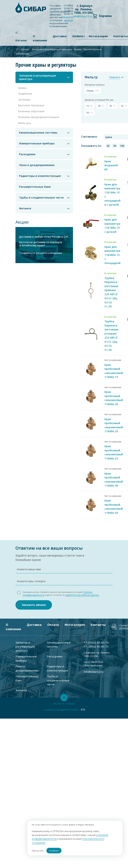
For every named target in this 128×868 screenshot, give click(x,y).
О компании (40, 38)
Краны (78, 49)
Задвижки (25, 93)
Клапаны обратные (31, 111)
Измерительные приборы (37, 143)
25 (112, 105)
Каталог (21, 40)
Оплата (53, 622)
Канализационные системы (38, 133)
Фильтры (24, 123)
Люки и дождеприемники (37, 165)
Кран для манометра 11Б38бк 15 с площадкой (112, 253)
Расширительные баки (35, 187)
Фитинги (25, 208)
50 (89, 112)
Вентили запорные (31, 105)
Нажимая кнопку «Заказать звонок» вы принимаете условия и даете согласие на (61, 591)
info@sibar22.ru (83, 16)
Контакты (98, 622)
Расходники (27, 154)
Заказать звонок (67, 19)
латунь (92, 90)
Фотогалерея (75, 622)
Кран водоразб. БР (112, 163)
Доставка (60, 36)
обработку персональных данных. (82, 592)
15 (89, 105)
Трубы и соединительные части (41, 198)
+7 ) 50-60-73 (68, 12)
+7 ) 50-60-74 (68, 7)
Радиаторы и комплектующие (40, 176)
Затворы (24, 99)
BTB (83, 707)
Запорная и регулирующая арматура (52, 49)
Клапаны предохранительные (39, 117)
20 (100, 105)
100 (121, 144)
